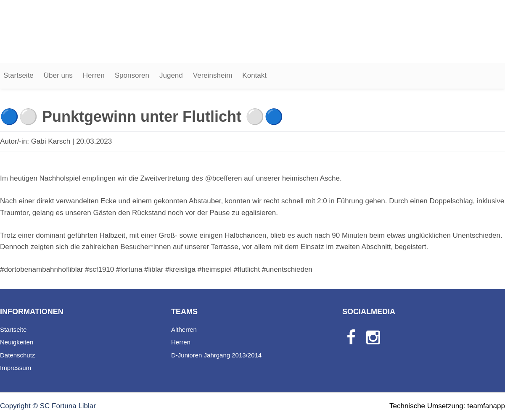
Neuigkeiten (17, 342)
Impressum (16, 368)
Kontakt (254, 75)
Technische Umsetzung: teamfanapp (447, 406)
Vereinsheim (213, 75)
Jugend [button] (171, 75)
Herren (94, 75)
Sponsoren (132, 75)
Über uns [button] (58, 75)
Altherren (184, 329)
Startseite (19, 75)
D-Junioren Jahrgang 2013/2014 (216, 355)
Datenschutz (17, 355)
